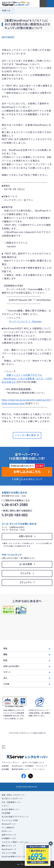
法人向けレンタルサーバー (13, 799)
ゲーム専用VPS (8, 828)
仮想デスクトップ (9, 835)
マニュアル (26, 573)
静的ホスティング (9, 846)
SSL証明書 (6, 813)
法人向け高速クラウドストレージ (15, 817)
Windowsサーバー (9, 824)
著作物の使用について (21, 769)
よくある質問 (26, 564)
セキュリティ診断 (9, 853)
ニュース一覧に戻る (27, 435)
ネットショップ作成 (10, 820)
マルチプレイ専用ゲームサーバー (15, 842)
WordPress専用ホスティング (13, 857)
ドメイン (5, 806)
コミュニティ (26, 582)
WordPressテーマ (9, 849)
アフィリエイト (39, 769)
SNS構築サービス (9, 838)
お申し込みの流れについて (28, 479)
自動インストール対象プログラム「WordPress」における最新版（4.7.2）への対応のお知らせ (27, 379)
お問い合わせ (26, 536)
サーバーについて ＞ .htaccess (25, 322)
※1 (29, 3)
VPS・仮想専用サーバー (12, 802)
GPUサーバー (7, 831)
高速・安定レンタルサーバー (13, 795)
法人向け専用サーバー (11, 810)
